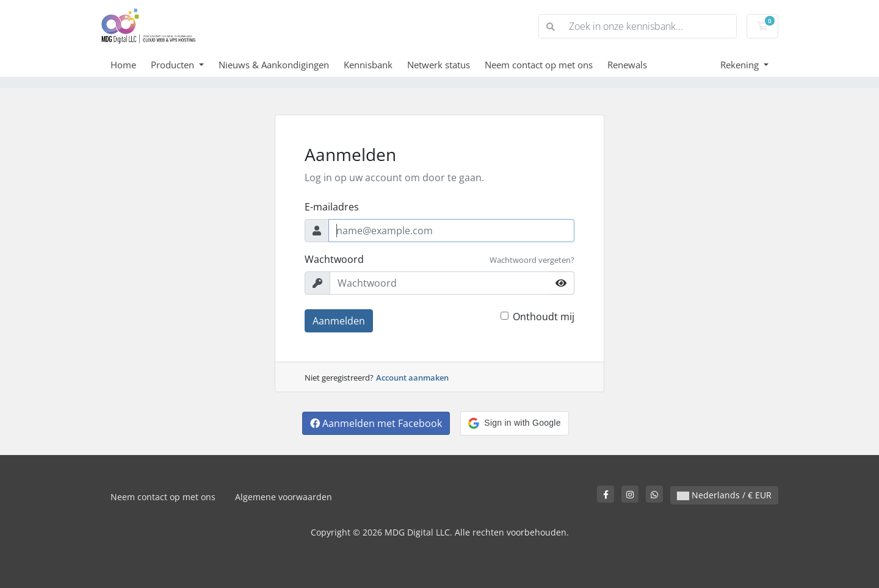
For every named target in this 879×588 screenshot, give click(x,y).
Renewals (627, 65)
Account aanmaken (412, 378)
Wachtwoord (334, 259)
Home (123, 65)
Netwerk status (439, 65)
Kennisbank (368, 65)
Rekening (741, 65)
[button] (514, 423)
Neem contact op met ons (539, 65)
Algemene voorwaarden (284, 497)
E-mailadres (332, 207)
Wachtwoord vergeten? (532, 260)
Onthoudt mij (544, 317)
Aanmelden (339, 321)
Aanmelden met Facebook (376, 423)
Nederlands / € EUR (724, 495)
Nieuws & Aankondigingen (274, 65)
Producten (174, 65)
